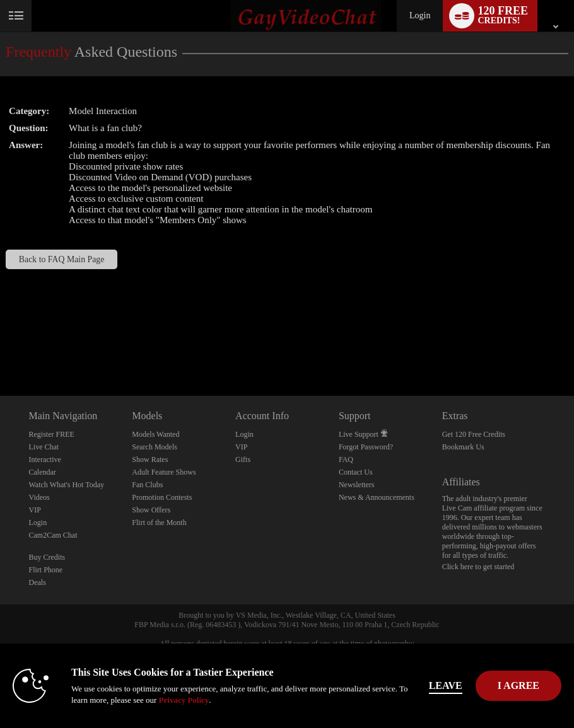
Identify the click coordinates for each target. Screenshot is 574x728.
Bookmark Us (463, 447)
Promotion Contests (162, 497)
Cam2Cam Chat (53, 535)
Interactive (45, 459)
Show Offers (151, 510)
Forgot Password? (366, 447)
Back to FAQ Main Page (62, 259)
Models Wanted (155, 434)
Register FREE (52, 434)
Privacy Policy (184, 700)
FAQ (346, 459)
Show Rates (150, 459)
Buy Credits (47, 557)
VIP (35, 510)
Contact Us (356, 472)
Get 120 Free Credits (474, 434)
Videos (39, 497)
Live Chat (44, 447)
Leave (446, 685)
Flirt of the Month (159, 523)
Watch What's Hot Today (67, 485)
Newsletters (357, 485)
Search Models (155, 447)
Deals (38, 582)
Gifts (243, 459)
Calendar (43, 472)
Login (420, 15)
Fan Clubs (147, 485)
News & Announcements (377, 497)
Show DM (0, 349)
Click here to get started (478, 567)
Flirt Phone (46, 570)
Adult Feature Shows (164, 472)
